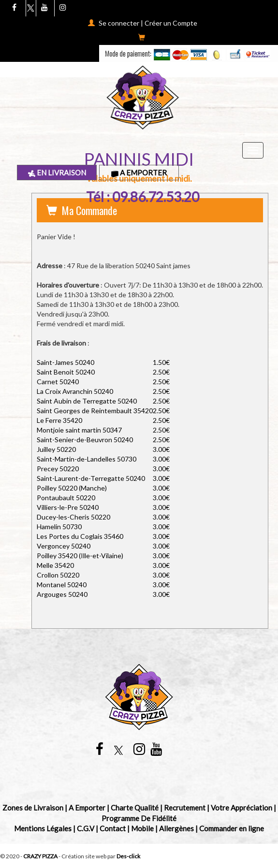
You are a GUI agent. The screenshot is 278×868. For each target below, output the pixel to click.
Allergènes (176, 828)
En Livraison (57, 173)
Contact (113, 828)
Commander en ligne (232, 828)
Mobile (142, 828)
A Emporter (139, 173)
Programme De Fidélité (139, 818)
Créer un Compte (171, 23)
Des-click (128, 856)
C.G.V (86, 828)
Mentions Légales (43, 828)
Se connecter (119, 23)
